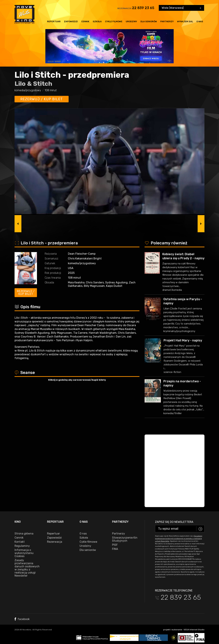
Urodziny (131, 21)
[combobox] (181, 8)
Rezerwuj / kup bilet (42, 99)
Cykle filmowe (114, 21)
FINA (115, 549)
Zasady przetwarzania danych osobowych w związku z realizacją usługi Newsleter (27, 568)
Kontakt (20, 542)
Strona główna (24, 534)
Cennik (85, 21)
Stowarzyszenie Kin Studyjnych (125, 539)
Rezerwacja (55, 542)
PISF (115, 545)
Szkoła (97, 21)
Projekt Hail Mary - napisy (183, 340)
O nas (200, 21)
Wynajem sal (185, 21)
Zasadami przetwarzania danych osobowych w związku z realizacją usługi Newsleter (179, 539)
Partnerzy (167, 21)
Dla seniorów (149, 21)
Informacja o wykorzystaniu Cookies (24, 553)
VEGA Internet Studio (194, 630)
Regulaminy (22, 546)
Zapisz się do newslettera (174, 522)
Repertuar (54, 21)
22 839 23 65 (143, 8)
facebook (22, 619)
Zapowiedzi (71, 21)
